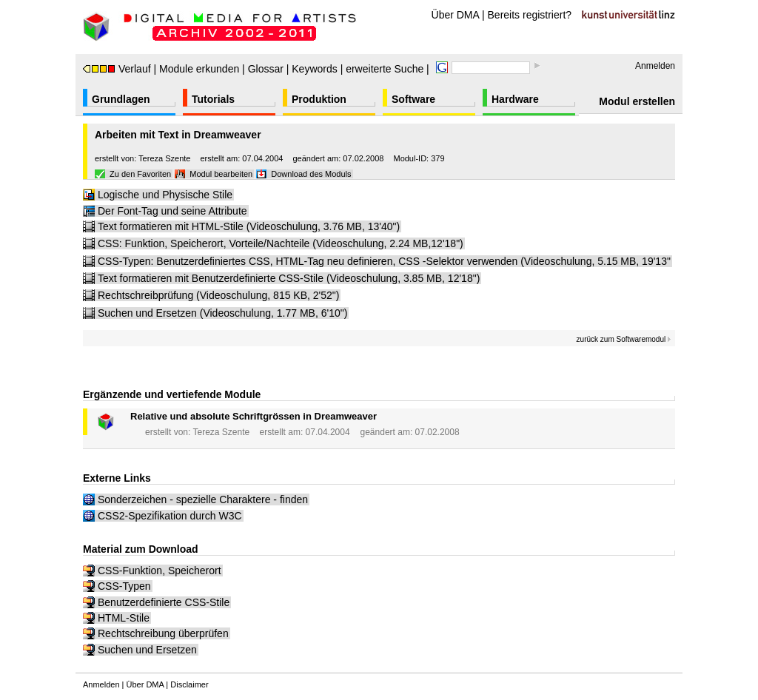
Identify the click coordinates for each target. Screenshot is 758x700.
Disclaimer (189, 684)
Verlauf (117, 69)
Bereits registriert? (530, 15)
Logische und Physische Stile (165, 195)
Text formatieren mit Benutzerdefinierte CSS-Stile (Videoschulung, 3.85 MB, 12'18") (289, 278)
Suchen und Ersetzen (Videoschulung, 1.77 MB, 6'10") (222, 313)
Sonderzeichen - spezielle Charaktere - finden (203, 499)
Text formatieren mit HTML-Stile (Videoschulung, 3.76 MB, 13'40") (249, 226)
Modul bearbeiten (221, 174)
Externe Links (117, 478)
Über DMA (456, 15)
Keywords (314, 69)
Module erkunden (199, 69)
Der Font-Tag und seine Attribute (172, 211)
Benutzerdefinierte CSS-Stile (164, 602)
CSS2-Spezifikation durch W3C (170, 516)
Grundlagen (121, 99)
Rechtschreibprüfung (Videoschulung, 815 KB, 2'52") (218, 295)
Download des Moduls (311, 174)
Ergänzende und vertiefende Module (172, 394)
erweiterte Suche (385, 69)
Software (413, 99)
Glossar (266, 69)
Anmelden (655, 66)
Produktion (319, 99)
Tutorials (213, 99)
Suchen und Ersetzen (147, 650)
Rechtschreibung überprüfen (163, 633)
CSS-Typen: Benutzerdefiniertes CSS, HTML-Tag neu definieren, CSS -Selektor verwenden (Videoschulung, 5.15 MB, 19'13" (384, 261)
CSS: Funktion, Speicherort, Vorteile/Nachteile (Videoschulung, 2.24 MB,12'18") (281, 243)
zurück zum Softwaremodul (624, 339)
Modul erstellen (637, 101)
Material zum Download (141, 549)
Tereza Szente (164, 158)
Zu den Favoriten (140, 174)
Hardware (515, 99)
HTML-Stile (124, 618)
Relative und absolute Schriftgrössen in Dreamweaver (254, 416)
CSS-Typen (124, 586)
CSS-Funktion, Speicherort (160, 571)
